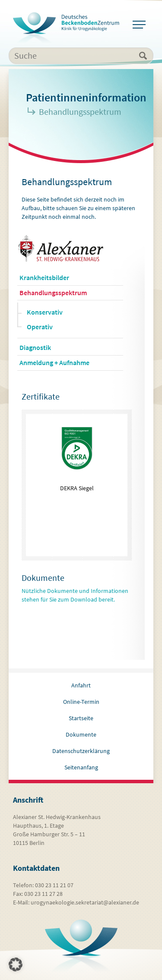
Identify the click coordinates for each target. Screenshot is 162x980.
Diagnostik (35, 347)
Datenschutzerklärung (81, 751)
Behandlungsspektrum (53, 293)
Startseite (81, 718)
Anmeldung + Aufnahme (54, 362)
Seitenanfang (81, 767)
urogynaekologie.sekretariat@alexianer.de (85, 902)
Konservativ (45, 312)
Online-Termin (81, 702)
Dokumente (81, 734)
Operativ (40, 327)
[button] (16, 964)
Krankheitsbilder (44, 277)
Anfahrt (81, 685)
